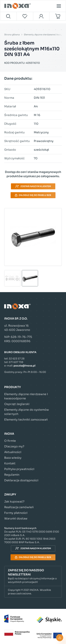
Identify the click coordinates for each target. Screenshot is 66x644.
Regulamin (12, 475)
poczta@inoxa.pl (24, 366)
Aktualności (13, 452)
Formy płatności (16, 513)
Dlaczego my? (14, 446)
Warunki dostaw (16, 519)
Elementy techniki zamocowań (26, 420)
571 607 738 (16, 362)
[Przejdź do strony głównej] (18, 6)
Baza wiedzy (13, 458)
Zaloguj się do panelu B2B (33, 195)
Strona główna (12, 35)
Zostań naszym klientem (33, 186)
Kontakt (10, 463)
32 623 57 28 (17, 359)
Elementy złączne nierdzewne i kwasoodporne (26, 396)
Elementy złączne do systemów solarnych (27, 412)
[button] (33, 576)
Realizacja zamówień (19, 507)
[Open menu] (59, 6)
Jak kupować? (14, 502)
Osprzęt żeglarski (17, 404)
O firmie (10, 441)
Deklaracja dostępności (21, 480)
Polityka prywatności (19, 469)
